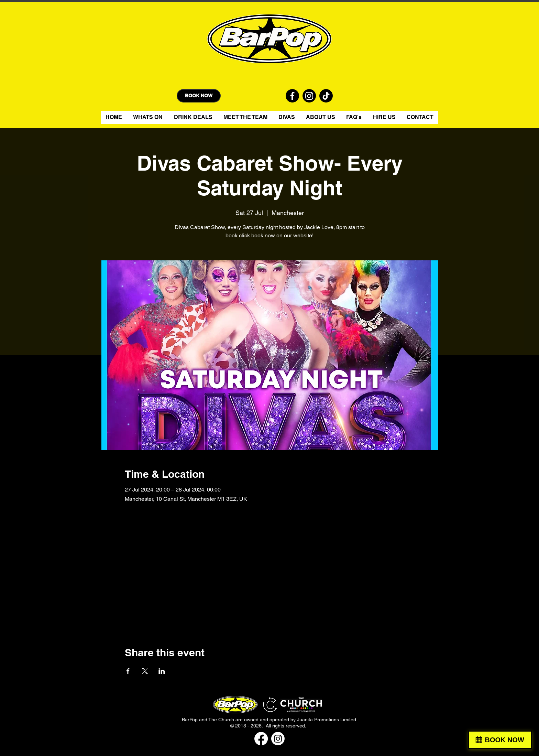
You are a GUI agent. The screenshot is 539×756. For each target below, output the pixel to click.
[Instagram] (278, 739)
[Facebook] (261, 739)
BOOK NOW (505, 740)
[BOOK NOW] (199, 96)
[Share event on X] (145, 671)
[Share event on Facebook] (128, 671)
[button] (287, 118)
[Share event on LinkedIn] (162, 671)
